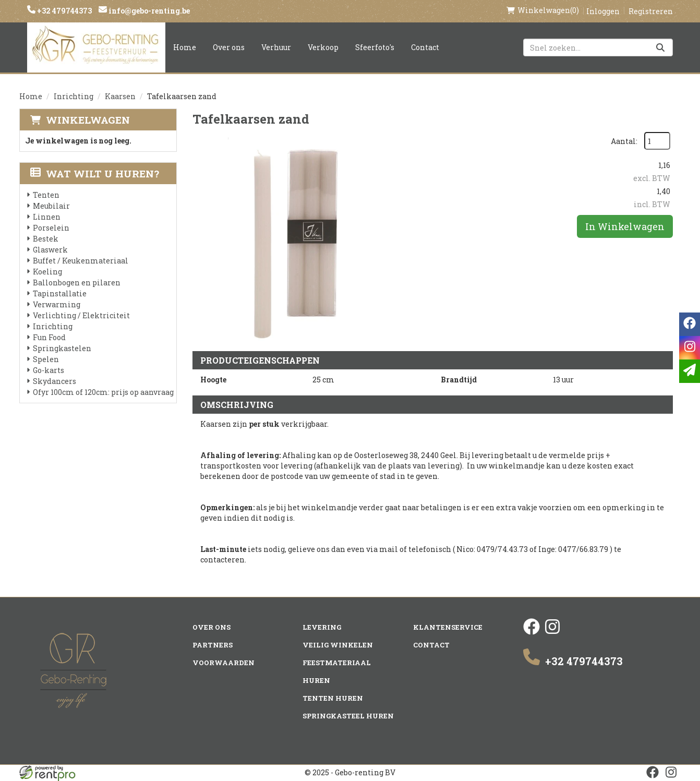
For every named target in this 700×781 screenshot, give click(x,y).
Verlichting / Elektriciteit (81, 315)
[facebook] (532, 632)
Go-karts (49, 370)
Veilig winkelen (338, 645)
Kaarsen (120, 96)
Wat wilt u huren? (95, 173)
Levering (322, 627)
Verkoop (323, 47)
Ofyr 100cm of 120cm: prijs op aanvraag (103, 392)
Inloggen (603, 11)
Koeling (47, 272)
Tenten (46, 195)
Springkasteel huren (348, 716)
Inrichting (74, 96)
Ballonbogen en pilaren (77, 283)
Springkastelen (62, 348)
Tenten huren (333, 698)
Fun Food (49, 337)
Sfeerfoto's (375, 47)
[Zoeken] (660, 47)
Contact (425, 47)
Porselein (51, 228)
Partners (213, 645)
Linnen (47, 217)
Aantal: (624, 141)
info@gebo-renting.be (148, 11)
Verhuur (276, 47)
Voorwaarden (224, 663)
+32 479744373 (64, 11)
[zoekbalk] (598, 47)
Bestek (46, 239)
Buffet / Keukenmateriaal (81, 261)
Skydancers (55, 381)
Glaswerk (50, 250)
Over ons (229, 47)
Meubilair (51, 206)
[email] (690, 371)
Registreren (651, 11)
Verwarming (57, 304)
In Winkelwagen (625, 226)
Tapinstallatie (60, 293)
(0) (543, 10)
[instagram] (552, 632)
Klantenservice (448, 627)
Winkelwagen (88, 120)
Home (185, 47)
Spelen (46, 359)
